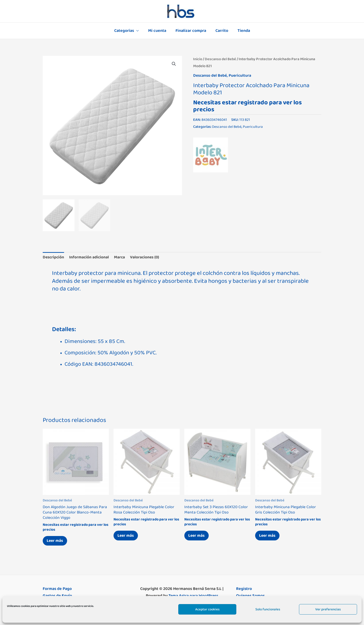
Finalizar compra (191, 31)
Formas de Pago (57, 590)
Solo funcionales (268, 609)
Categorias (126, 31)
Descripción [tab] (54, 257)
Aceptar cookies (207, 609)
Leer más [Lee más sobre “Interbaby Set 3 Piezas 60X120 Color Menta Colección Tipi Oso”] (198, 536)
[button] (174, 64)
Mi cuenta (158, 31)
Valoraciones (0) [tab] (148, 257)
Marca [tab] (122, 257)
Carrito (221, 31)
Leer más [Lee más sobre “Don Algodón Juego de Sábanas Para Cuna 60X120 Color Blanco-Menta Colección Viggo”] (56, 542)
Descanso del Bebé (221, 59)
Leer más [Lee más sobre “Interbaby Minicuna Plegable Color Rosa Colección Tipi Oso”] (127, 536)
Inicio (198, 59)
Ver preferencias (328, 609)
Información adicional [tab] (91, 257)
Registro (244, 590)
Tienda (242, 31)
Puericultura (241, 76)
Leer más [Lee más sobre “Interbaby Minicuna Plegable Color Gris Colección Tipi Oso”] (268, 536)
